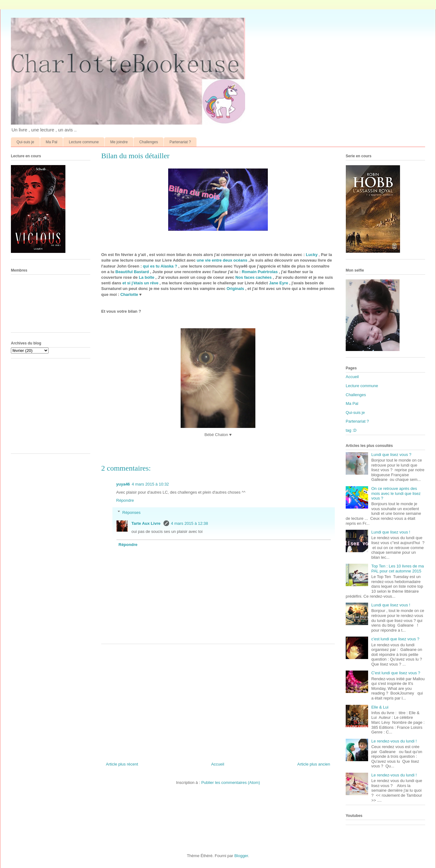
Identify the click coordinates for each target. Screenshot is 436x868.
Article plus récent (122, 764)
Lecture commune (84, 142)
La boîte (147, 277)
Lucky (312, 255)
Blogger (241, 856)
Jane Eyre (279, 283)
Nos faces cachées (254, 277)
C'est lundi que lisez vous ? (396, 673)
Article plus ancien (314, 764)
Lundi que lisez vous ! (391, 532)
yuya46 (123, 484)
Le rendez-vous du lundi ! (394, 741)
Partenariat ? (180, 142)
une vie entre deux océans (222, 260)
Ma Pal (52, 142)
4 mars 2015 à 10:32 (150, 484)
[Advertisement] (218, 700)
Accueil (218, 764)
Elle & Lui (380, 707)
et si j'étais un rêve (140, 283)
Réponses (132, 512)
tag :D (351, 430)
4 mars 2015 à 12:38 (190, 523)
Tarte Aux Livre (147, 523)
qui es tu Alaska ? (160, 266)
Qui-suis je (25, 142)
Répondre (125, 500)
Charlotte (129, 294)
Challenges (149, 142)
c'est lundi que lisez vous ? (395, 639)
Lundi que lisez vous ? (391, 455)
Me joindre (119, 142)
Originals (235, 289)
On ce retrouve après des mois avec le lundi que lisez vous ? (396, 493)
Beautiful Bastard (132, 272)
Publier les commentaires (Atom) (231, 783)
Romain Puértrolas (260, 272)
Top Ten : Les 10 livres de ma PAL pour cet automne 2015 (398, 569)
